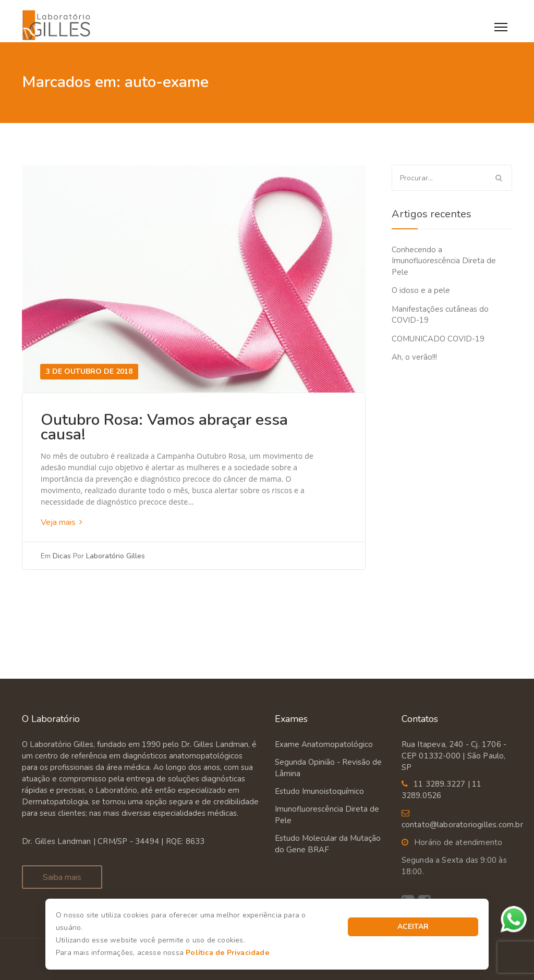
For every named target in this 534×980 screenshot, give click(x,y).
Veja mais (62, 522)
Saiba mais (62, 877)
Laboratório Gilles (116, 556)
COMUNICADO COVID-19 (438, 339)
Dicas (62, 556)
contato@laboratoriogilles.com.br (462, 825)
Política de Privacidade (227, 953)
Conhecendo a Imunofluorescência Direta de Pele (444, 261)
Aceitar (413, 927)
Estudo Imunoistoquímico (319, 791)
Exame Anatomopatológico (324, 744)
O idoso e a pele (421, 290)
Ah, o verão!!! (414, 357)
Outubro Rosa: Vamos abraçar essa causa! (164, 427)
